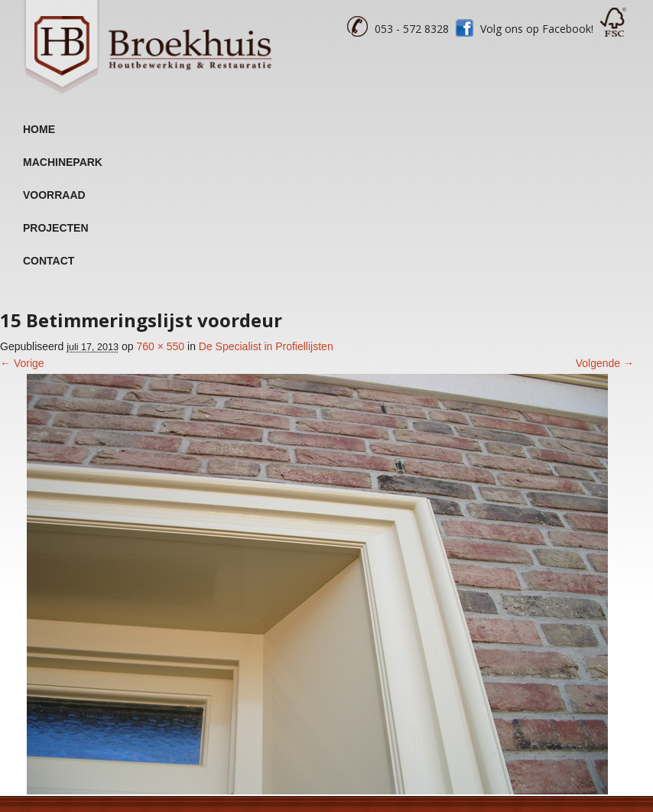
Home (39, 129)
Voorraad (54, 195)
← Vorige (22, 363)
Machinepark (63, 162)
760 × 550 (160, 346)
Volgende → (605, 363)
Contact (49, 261)
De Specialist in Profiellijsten (266, 346)
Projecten (56, 228)
